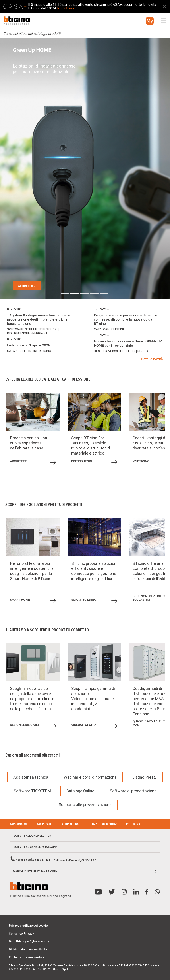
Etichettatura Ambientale (27, 957)
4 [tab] (94, 293)
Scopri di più (27, 286)
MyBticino (133, 824)
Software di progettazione (133, 791)
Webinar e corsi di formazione (90, 777)
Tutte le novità (152, 359)
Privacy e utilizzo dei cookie (28, 925)
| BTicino (44, 351)
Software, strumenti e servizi (33, 329)
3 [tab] (84, 293)
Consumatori (19, 824)
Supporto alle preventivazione (85, 805)
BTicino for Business (103, 824)
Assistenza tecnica (31, 777)
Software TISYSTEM (32, 791)
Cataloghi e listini (22, 351)
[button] (150, 21)
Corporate (44, 824)
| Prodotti (145, 351)
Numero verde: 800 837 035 (33, 860)
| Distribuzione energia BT (33, 331)
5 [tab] (104, 293)
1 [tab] (65, 293)
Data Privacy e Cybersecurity (29, 941)
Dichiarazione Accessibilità (28, 949)
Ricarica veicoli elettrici (115, 351)
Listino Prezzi (144, 777)
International (70, 824)
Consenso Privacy (21, 933)
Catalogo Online (80, 791)
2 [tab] (75, 293)
